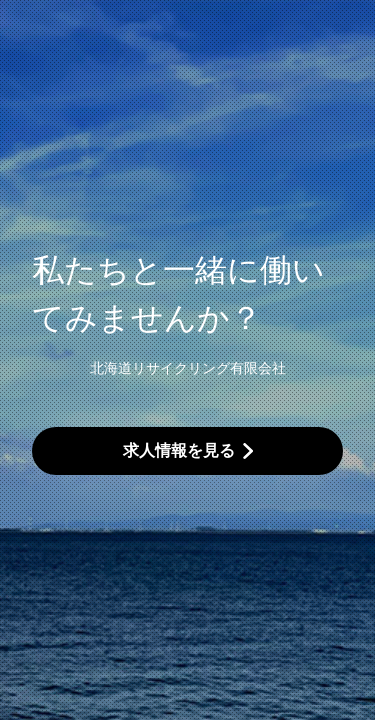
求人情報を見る (179, 450)
